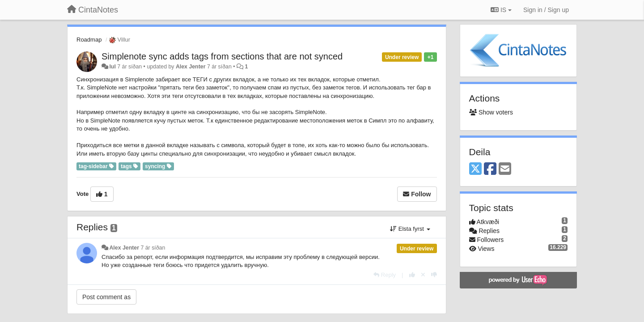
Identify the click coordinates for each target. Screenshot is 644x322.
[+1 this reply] (412, 275)
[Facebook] (490, 169)
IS (501, 10)
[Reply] (385, 275)
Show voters (491, 112)
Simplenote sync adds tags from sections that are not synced (222, 56)
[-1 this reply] (434, 275)
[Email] (505, 169)
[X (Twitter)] (475, 169)
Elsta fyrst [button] (410, 229)
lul (112, 67)
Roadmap (89, 40)
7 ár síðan (153, 248)
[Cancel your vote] (423, 275)
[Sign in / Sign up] (546, 10)
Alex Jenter (191, 67)
